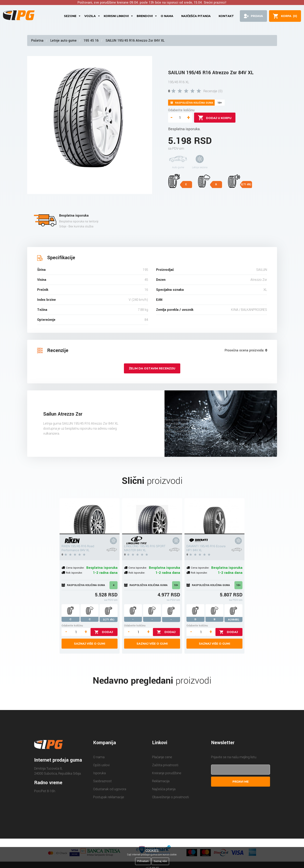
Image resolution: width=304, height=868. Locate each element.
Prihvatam (143, 861)
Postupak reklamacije (109, 797)
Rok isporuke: (74, 573)
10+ (176, 585)
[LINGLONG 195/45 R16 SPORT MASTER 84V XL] (152, 516)
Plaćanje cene (162, 757)
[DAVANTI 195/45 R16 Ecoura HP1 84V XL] (214, 516)
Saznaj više (160, 861)
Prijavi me (241, 782)
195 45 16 (91, 40)
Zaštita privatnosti (165, 765)
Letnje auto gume (63, 40)
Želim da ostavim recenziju (152, 368)
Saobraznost (102, 781)
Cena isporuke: (75, 568)
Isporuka (99, 773)
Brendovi (145, 16)
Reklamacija (161, 781)
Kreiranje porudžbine (167, 773)
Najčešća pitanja (196, 16)
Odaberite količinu (181, 110)
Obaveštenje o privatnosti (170, 797)
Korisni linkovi (116, 16)
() (289, 16)
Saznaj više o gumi (90, 644)
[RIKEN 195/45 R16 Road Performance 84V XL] (90, 516)
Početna (37, 40)
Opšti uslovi (101, 765)
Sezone (70, 16)
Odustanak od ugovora (110, 789)
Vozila (90, 16)
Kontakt (226, 16)
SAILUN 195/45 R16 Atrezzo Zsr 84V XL (135, 40)
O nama (167, 16)
